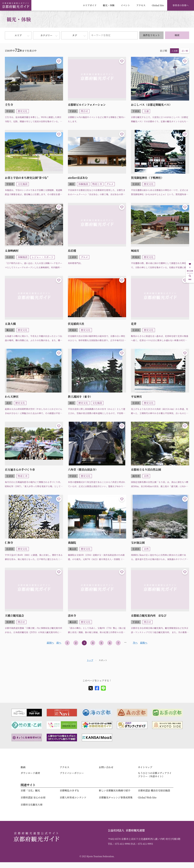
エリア (18, 35)
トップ (90, 660)
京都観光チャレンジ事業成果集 (116, 797)
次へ (135, 643)
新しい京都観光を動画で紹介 (115, 790)
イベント (125, 5)
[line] (103, 688)
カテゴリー (46, 35)
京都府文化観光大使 (32, 805)
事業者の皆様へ (181, 5)
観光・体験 (109, 5)
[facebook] (97, 688)
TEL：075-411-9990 (119, 844)
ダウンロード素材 (30, 773)
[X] (91, 688)
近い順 (185, 51)
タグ (75, 35)
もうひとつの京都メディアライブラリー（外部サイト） (155, 775)
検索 (177, 35)
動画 (23, 767)
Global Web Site (147, 797)
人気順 (174, 51)
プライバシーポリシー (72, 773)
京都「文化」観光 (30, 790)
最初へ (50, 643)
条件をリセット (151, 35)
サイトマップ (145, 767)
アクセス (141, 5)
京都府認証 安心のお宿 (33, 797)
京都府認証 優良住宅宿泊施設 (154, 790)
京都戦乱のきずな (69, 790)
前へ (59, 643)
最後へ (144, 643)
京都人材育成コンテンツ (73, 797)
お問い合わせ (106, 767)
